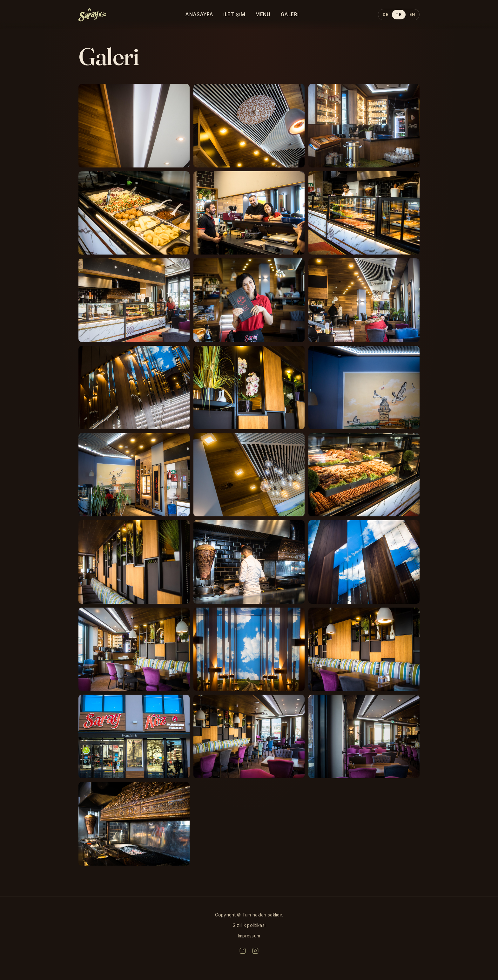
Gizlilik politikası (249, 925)
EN (412, 14)
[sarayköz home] (92, 15)
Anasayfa (199, 14)
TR (399, 14)
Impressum (249, 936)
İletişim (234, 14)
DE (385, 14)
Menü (263, 14)
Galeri (290, 14)
